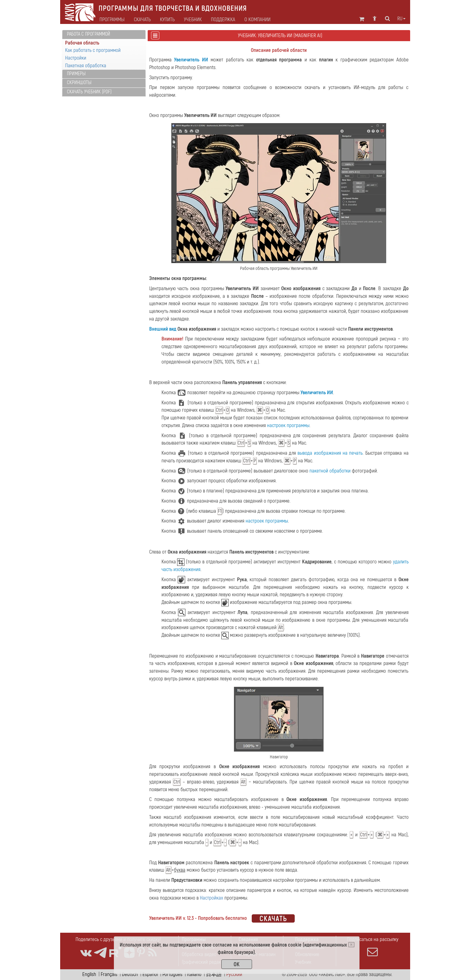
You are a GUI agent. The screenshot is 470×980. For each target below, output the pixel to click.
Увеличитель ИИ (191, 60)
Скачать (142, 20)
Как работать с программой (93, 50)
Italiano (194, 974)
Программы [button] (112, 20)
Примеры (76, 74)
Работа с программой (89, 34)
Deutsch (130, 974)
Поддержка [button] (223, 20)
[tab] (104, 35)
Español (150, 974)
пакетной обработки (330, 471)
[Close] (351, 945)
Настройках (212, 898)
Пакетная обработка (86, 66)
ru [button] (401, 19)
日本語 (214, 974)
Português (172, 974)
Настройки (76, 58)
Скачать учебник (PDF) (89, 92)
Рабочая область (82, 43)
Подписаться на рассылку (373, 947)
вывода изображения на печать (330, 453)
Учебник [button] (193, 20)
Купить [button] (167, 20)
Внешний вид (163, 329)
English (89, 974)
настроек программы (288, 425)
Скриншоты (79, 83)
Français (109, 974)
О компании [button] (257, 20)
